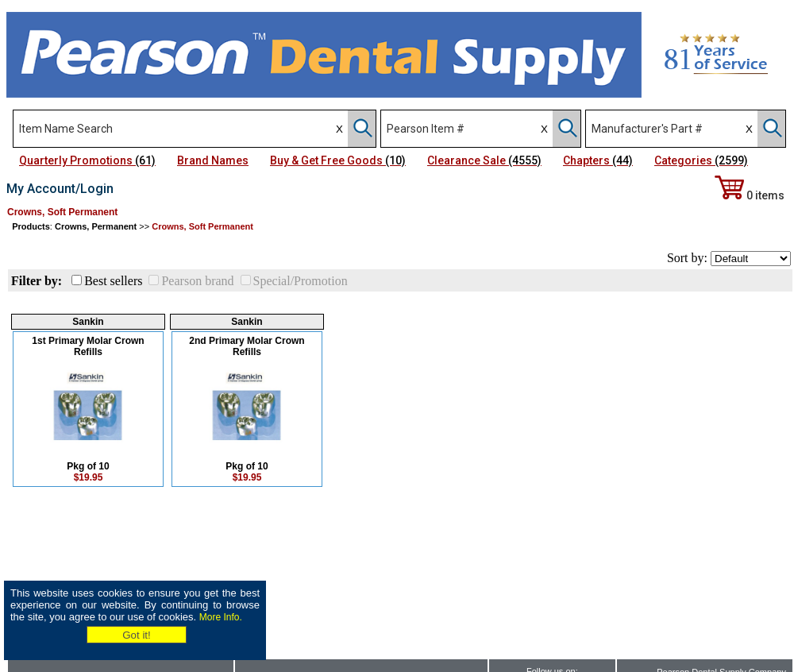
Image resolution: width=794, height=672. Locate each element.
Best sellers (113, 281)
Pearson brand (197, 281)
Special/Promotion (301, 281)
